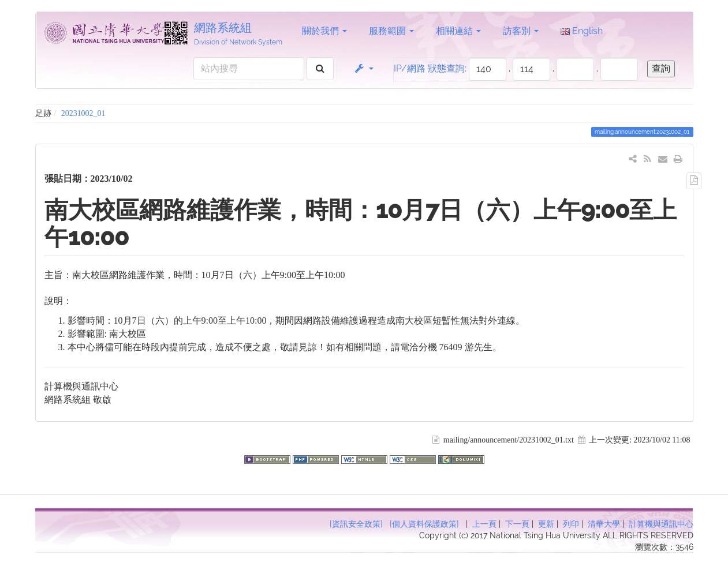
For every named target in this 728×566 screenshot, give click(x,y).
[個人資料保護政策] (424, 524)
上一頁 (484, 524)
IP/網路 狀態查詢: (430, 68)
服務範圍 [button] (391, 31)
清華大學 (604, 524)
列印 (571, 524)
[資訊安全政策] (356, 524)
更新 (546, 524)
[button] (363, 69)
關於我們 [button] (324, 31)
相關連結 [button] (458, 31)
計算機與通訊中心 (661, 524)
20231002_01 (83, 113)
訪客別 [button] (521, 31)
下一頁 (517, 524)
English (582, 31)
